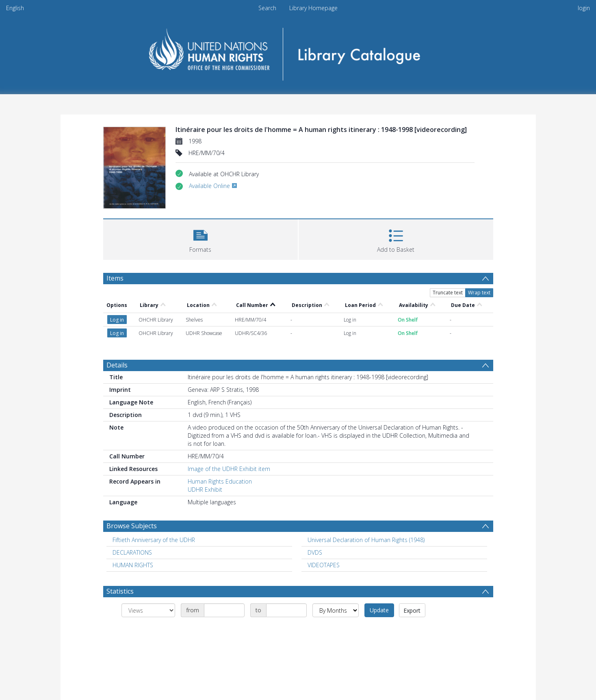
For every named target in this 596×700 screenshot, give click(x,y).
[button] (200, 239)
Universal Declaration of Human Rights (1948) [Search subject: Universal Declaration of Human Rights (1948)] (366, 540)
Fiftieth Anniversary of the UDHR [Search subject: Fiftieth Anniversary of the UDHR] (154, 540)
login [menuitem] (584, 8)
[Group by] (148, 610)
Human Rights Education (220, 481)
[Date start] (224, 610)
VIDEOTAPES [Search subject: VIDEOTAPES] (324, 565)
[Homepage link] (298, 51)
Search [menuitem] (267, 8)
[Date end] (286, 610)
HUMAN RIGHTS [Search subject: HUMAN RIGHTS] (133, 565)
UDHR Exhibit (205, 489)
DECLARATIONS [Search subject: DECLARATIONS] (132, 552)
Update (379, 610)
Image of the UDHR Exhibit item (229, 469)
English (15, 8)
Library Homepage (313, 8)
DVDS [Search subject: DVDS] (315, 552)
